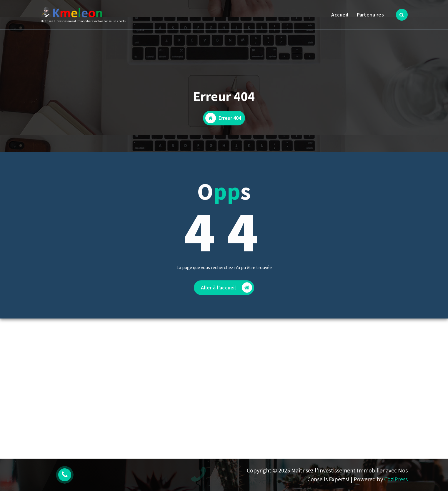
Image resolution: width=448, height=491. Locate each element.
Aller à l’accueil (227, 291)
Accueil (340, 15)
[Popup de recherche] (402, 15)
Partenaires (370, 15)
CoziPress (396, 479)
